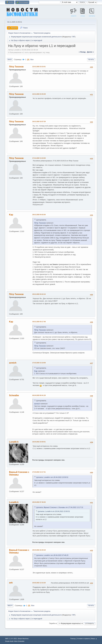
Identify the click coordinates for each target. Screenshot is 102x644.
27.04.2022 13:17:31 (39, 472)
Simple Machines (23, 639)
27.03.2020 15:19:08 (39, 363)
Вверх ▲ (94, 639)
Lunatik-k (14, 442)
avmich (13, 363)
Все (32, 59)
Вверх (10, 606)
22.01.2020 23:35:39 (39, 94)
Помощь (73, 639)
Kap (11, 215)
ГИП (73, 37)
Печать (91, 60)
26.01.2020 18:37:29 (39, 121)
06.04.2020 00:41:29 (39, 395)
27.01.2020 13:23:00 (39, 158)
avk (11, 583)
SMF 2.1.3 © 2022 (11, 639)
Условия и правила (83, 639)
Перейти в (53, 623)
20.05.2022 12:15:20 (39, 583)
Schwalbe (14, 395)
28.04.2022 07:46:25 (39, 502)
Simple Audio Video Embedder (15, 641)
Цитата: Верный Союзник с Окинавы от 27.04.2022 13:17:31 (60, 507)
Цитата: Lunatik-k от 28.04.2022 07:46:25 (52, 555)
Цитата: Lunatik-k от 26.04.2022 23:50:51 (52, 477)
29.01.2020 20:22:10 (39, 294)
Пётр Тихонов (16, 67)
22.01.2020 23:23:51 (39, 67)
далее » (90, 52)
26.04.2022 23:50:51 (39, 442)
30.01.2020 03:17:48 (39, 322)
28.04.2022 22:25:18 (39, 550)
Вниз (10, 60)
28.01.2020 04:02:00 (39, 215)
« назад (82, 52)
